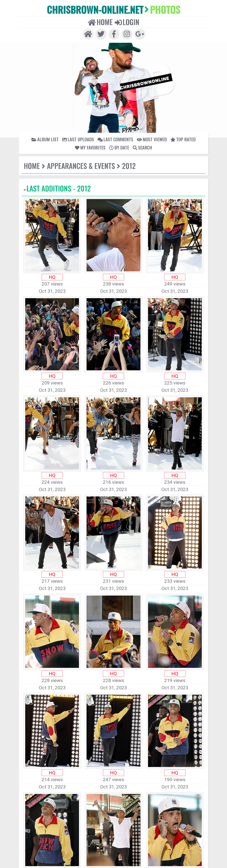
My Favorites (90, 147)
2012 (129, 166)
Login (127, 22)
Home (100, 22)
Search (142, 147)
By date (119, 147)
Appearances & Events (81, 166)
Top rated (183, 139)
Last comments (115, 139)
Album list (45, 139)
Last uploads (78, 139)
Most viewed (152, 139)
